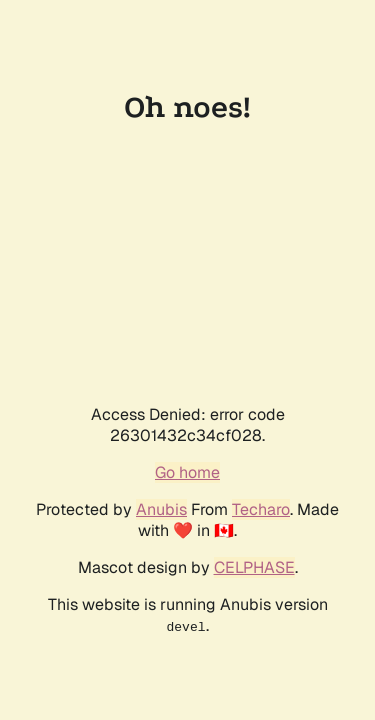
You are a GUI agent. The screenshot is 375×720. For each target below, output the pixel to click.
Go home (187, 472)
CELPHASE (254, 567)
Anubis (161, 509)
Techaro (261, 509)
